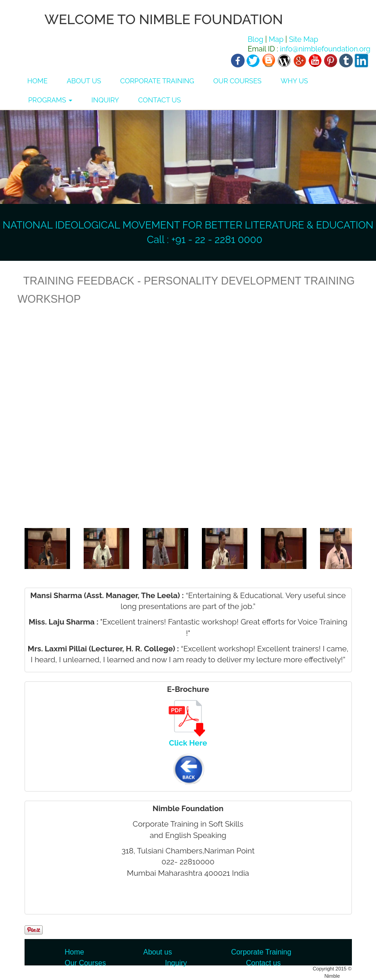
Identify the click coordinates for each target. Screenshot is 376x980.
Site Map (303, 39)
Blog (256, 39)
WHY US (294, 81)
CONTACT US (160, 100)
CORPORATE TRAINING (157, 81)
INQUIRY (105, 100)
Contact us (263, 963)
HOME (38, 81)
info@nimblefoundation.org (324, 49)
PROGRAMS (50, 100)
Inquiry (176, 963)
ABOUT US (84, 81)
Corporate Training (261, 952)
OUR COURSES (237, 81)
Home (74, 952)
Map (276, 39)
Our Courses (85, 963)
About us (158, 952)
